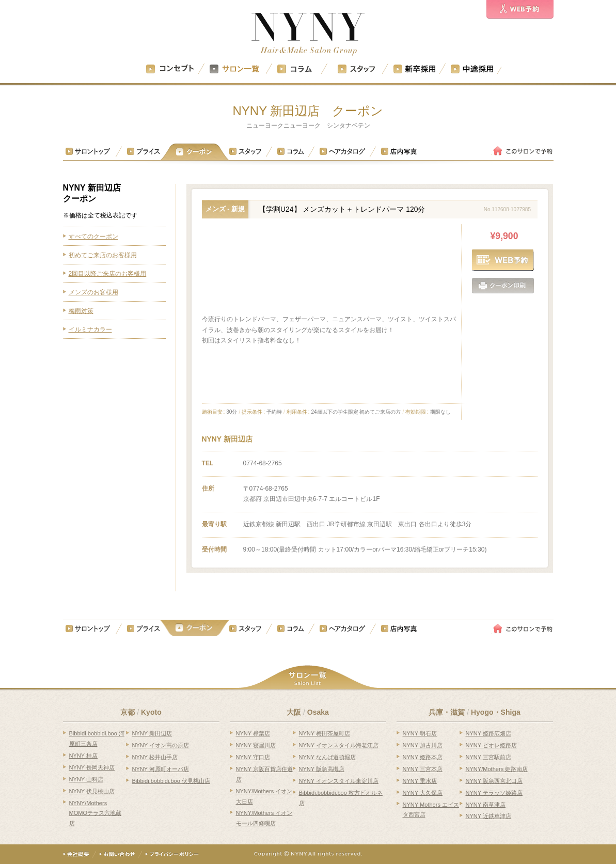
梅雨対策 (81, 311)
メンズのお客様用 (93, 292)
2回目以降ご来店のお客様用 (108, 274)
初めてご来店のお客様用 (103, 255)
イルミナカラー (90, 329)
